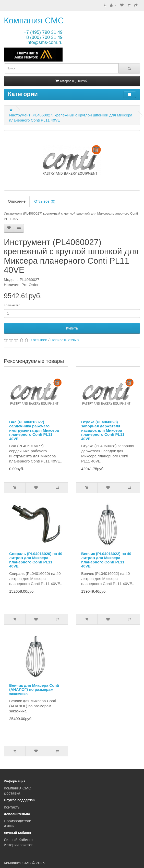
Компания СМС (34, 20)
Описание (17, 201)
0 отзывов (38, 340)
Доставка (12, 793)
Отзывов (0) (45, 201)
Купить (72, 328)
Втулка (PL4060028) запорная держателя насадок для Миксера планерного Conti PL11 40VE (103, 430)
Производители (17, 821)
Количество (12, 305)
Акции (9, 826)
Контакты (12, 807)
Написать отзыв (65, 340)
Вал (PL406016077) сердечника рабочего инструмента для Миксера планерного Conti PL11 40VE (34, 430)
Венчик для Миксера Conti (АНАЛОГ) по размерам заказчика (34, 690)
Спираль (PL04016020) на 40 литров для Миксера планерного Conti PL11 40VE (36, 560)
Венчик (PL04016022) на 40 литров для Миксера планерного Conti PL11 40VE (106, 560)
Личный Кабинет (19, 840)
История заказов (19, 845)
